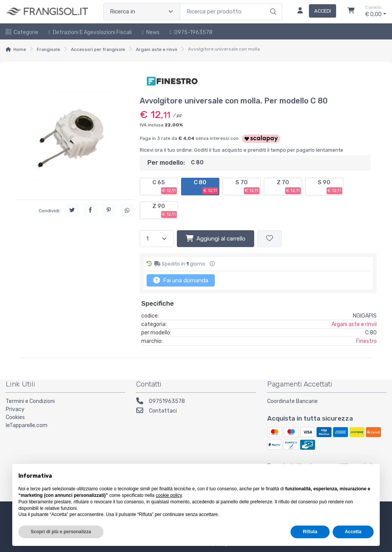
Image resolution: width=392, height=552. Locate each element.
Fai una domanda (181, 280)
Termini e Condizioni (30, 401)
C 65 (165, 187)
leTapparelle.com (27, 425)
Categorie (22, 32)
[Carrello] (351, 11)
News (151, 32)
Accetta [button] (353, 532)
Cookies (15, 417)
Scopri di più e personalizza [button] (61, 532)
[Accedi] (314, 11)
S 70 (247, 187)
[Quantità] (157, 239)
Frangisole (48, 49)
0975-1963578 (191, 32)
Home (20, 49)
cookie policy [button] (169, 495)
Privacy (15, 409)
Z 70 (289, 187)
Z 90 (165, 210)
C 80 (206, 187)
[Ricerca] (272, 4)
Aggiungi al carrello (216, 238)
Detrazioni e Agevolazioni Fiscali (90, 32)
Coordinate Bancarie (292, 401)
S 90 (330, 187)
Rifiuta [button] (310, 532)
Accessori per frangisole (98, 49)
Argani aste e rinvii (157, 49)
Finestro (366, 341)
